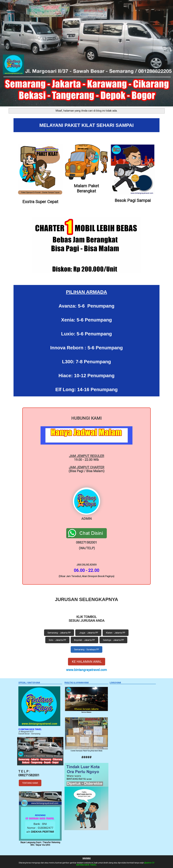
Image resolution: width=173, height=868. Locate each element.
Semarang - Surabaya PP (86, 649)
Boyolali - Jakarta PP (84, 640)
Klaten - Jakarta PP (116, 633)
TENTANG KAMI (30, 783)
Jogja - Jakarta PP (88, 633)
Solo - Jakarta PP (57, 640)
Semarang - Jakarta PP (59, 633)
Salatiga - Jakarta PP (113, 640)
